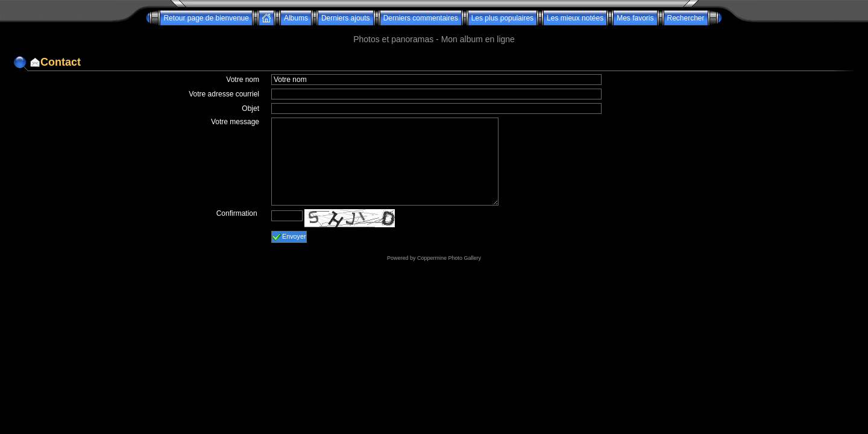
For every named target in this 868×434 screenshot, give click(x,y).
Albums (296, 18)
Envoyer (289, 237)
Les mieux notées (575, 18)
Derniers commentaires (421, 18)
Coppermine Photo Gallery (449, 258)
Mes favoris (635, 18)
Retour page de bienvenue (206, 18)
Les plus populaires (502, 18)
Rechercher (686, 18)
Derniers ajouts (346, 18)
